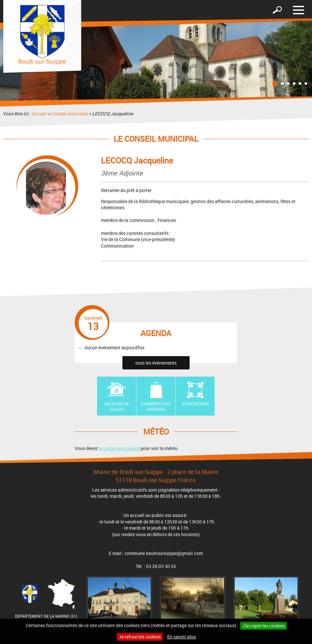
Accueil (40, 114)
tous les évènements (156, 363)
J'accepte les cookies (263, 626)
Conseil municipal (70, 114)
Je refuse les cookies (140, 637)
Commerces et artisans (156, 406)
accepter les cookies (119, 448)
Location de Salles (117, 406)
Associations (195, 404)
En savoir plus (181, 637)
